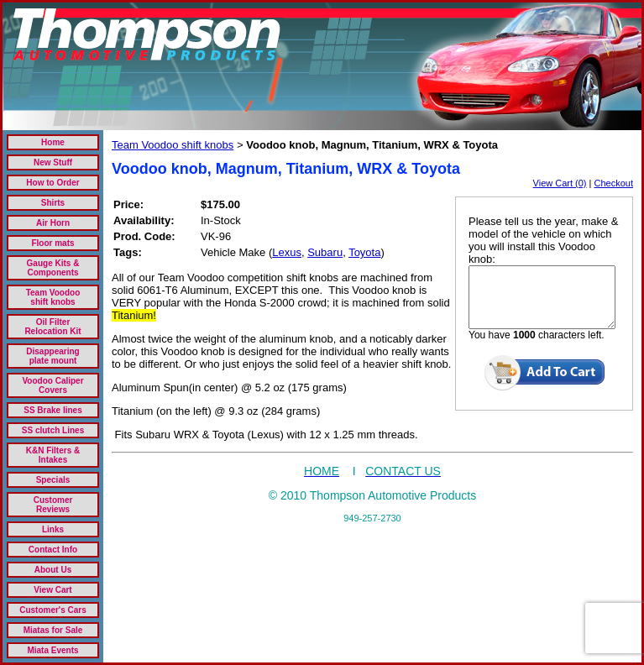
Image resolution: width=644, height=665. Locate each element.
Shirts (53, 203)
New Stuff (53, 162)
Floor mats (52, 243)
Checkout (614, 183)
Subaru (325, 252)
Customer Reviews (53, 505)
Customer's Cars (53, 610)
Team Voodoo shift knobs (53, 297)
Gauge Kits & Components (53, 268)
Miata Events (52, 650)
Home (53, 142)
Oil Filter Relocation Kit (52, 327)
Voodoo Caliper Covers (52, 385)
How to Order (52, 183)
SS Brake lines (52, 410)
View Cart (52, 590)
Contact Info (53, 550)
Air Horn (53, 223)
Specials (53, 480)
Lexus (287, 252)
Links (53, 529)
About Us (53, 570)
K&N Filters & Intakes (53, 455)
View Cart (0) (560, 183)
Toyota (364, 252)
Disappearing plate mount (52, 356)
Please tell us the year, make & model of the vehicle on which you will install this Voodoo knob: (543, 240)
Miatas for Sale (53, 630)
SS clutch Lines (53, 430)
